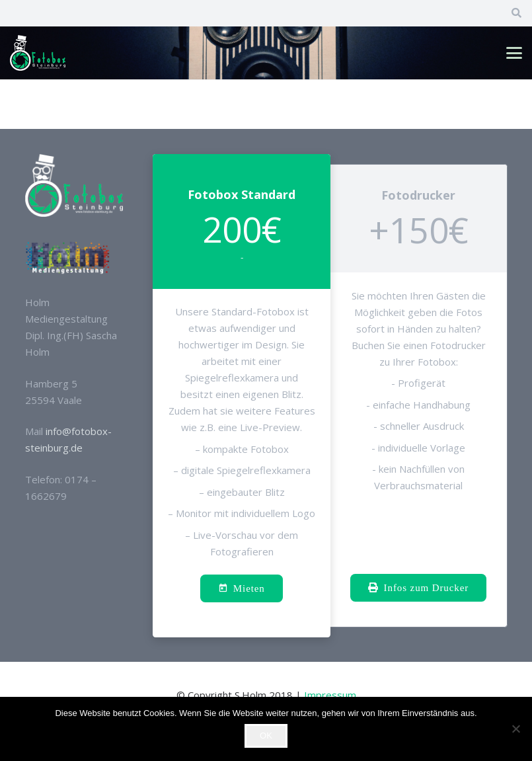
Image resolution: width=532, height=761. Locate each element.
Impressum (330, 695)
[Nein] (515, 729)
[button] (514, 53)
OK (266, 736)
